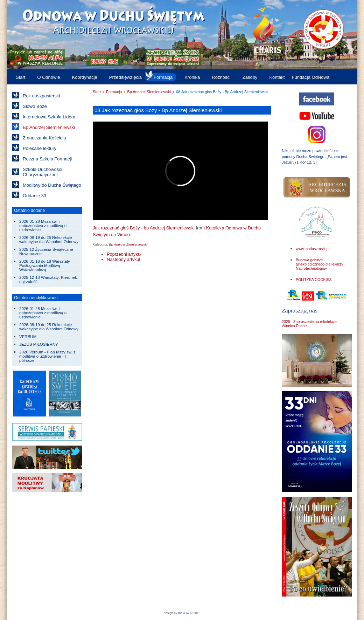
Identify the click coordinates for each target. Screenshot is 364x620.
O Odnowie (48, 77)
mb (180, 613)
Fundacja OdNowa (310, 77)
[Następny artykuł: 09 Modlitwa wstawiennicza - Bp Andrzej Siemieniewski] (123, 259)
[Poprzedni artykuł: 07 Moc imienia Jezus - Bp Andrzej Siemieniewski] (124, 254)
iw (187, 613)
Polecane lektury (40, 148)
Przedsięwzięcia (125, 77)
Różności (221, 77)
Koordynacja (85, 77)
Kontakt (277, 77)
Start (20, 77)
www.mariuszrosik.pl (313, 249)
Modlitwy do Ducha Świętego (52, 185)
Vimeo (124, 235)
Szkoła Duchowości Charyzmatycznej (43, 172)
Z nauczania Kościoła (44, 138)
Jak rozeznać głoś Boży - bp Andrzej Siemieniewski (144, 228)
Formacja (163, 77)
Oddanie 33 (34, 196)
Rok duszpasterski (41, 96)
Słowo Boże (35, 106)
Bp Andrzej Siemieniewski (49, 127)
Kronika (192, 77)
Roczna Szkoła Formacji (47, 159)
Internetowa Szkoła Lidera (49, 117)
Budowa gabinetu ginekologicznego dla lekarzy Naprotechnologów (320, 264)
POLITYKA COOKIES (314, 280)
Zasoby (250, 77)
